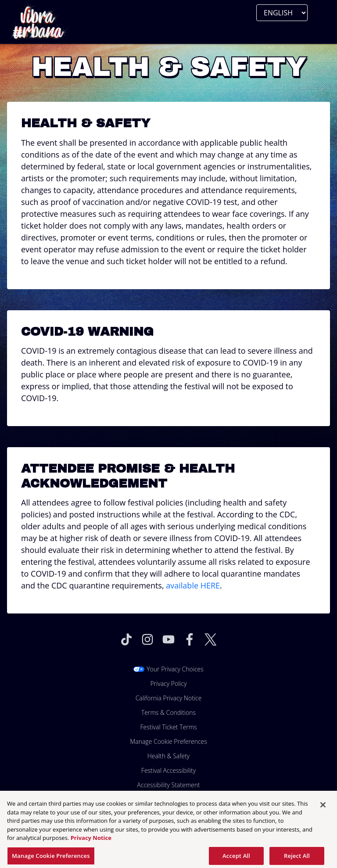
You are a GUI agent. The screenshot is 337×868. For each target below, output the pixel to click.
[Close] (323, 808)
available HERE (193, 585)
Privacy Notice (91, 841)
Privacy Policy (168, 683)
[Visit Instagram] (147, 639)
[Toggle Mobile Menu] (18, 33)
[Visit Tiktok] (126, 639)
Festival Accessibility (168, 770)
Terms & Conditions (168, 712)
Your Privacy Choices (175, 669)
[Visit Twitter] (211, 639)
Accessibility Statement (168, 785)
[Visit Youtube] (168, 639)
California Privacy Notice (169, 698)
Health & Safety (169, 756)
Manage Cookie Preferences (168, 741)
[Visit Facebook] (190, 639)
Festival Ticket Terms (168, 727)
